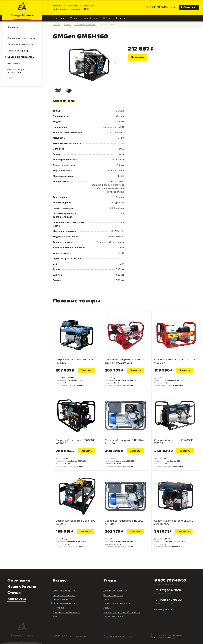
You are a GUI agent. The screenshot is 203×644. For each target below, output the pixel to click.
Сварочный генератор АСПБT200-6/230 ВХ (175, 361)
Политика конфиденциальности (119, 636)
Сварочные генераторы (64, 604)
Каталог (14, 27)
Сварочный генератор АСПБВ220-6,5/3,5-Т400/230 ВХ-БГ (126, 361)
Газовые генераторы (63, 599)
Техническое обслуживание (117, 604)
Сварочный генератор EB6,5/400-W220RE (76, 522)
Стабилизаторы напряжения (66, 612)
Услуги (74, 18)
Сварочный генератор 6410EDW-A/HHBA (124, 442)
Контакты (120, 18)
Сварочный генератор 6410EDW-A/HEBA (124, 522)
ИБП (55, 617)
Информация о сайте (163, 637)
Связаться (188, 7)
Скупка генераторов (113, 617)
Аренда (107, 608)
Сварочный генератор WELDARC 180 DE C (75, 361)
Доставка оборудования (115, 591)
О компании (59, 18)
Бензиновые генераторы (65, 591)
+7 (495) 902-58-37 (168, 590)
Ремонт (107, 599)
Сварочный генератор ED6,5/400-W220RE (76, 442)
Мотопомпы (58, 608)
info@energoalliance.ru (164, 610)
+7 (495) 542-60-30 (168, 600)
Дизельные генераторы (64, 595)
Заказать (137, 57)
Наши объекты (90, 18)
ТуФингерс (177, 635)
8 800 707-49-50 (159, 7)
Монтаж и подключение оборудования (122, 612)
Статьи (107, 18)
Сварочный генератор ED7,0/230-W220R (174, 442)
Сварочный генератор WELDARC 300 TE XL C (174, 522)
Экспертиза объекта (113, 595)
